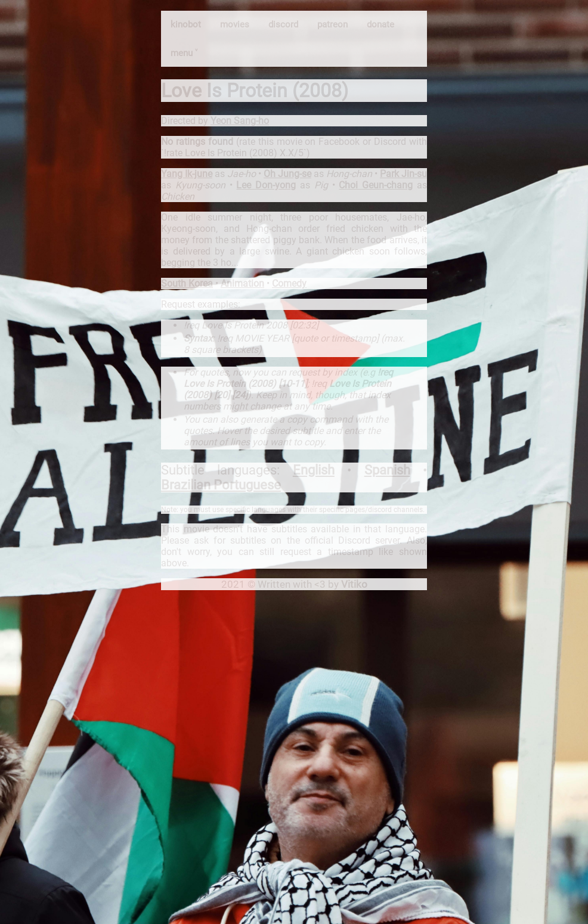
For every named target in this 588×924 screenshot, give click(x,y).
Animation (242, 283)
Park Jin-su (403, 174)
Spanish (387, 470)
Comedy (289, 283)
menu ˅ (184, 53)
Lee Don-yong (266, 185)
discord (283, 24)
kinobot (186, 24)
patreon (332, 24)
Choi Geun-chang (376, 185)
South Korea (187, 283)
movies (235, 24)
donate (380, 24)
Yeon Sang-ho (240, 121)
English (314, 470)
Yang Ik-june (187, 174)
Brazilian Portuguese (221, 485)
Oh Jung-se (287, 174)
